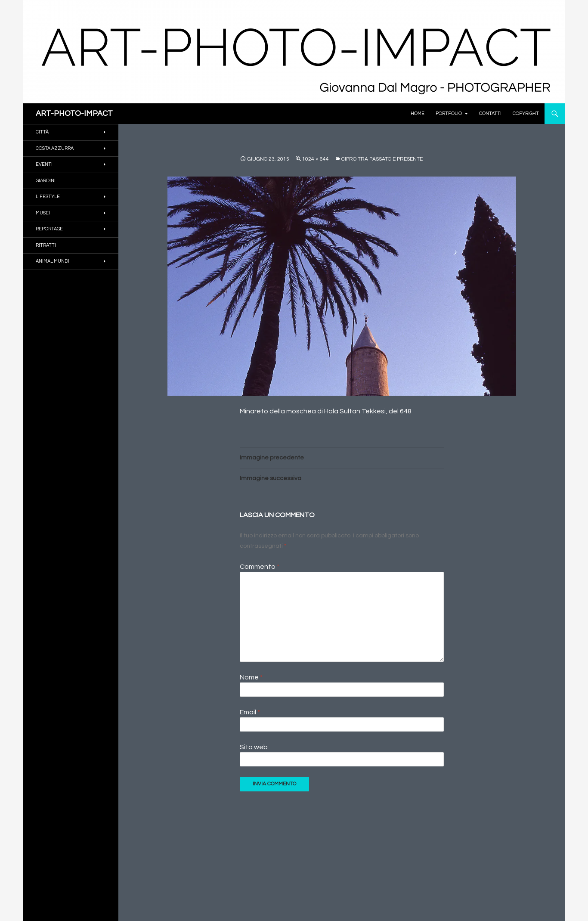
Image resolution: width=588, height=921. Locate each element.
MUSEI (43, 213)
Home (418, 113)
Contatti (490, 113)
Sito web (254, 747)
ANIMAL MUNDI (53, 261)
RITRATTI (46, 245)
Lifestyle (48, 197)
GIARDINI (46, 181)
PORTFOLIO (449, 113)
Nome (251, 677)
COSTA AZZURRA (55, 148)
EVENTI (44, 164)
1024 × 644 (316, 159)
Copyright (526, 113)
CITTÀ (42, 132)
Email (250, 712)
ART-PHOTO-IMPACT (74, 113)
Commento (260, 567)
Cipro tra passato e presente (382, 159)
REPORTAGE (49, 229)
